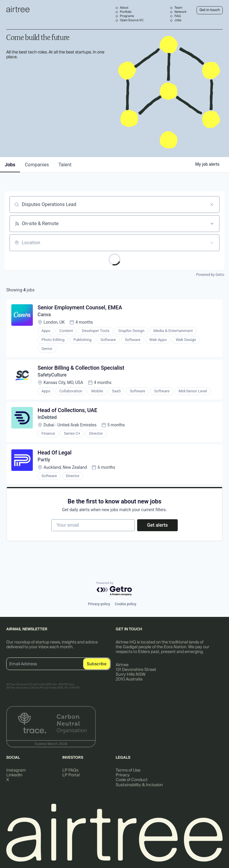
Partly (44, 460)
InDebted (47, 417)
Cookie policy (126, 604)
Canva (44, 315)
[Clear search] (212, 205)
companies (37, 165)
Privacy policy (99, 604)
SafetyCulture (52, 375)
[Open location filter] (212, 243)
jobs (10, 165)
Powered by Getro (210, 275)
